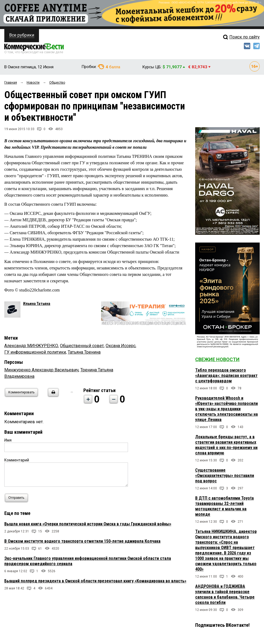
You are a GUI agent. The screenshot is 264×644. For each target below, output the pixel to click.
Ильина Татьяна (37, 304)
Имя (8, 440)
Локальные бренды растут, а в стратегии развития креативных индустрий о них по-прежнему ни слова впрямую (226, 445)
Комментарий (17, 460)
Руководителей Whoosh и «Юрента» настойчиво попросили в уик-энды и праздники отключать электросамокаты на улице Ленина (226, 409)
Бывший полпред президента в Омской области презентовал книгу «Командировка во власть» (95, 581)
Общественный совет (82, 346)
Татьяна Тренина (84, 352)
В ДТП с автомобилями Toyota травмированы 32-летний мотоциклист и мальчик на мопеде (224, 506)
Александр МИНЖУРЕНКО (31, 346)
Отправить (18, 498)
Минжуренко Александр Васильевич (41, 370)
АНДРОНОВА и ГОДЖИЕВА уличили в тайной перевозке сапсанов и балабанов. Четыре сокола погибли (225, 594)
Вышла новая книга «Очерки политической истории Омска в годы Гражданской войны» (88, 524)
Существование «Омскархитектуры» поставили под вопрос (225, 476)
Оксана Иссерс (121, 346)
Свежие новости (217, 359)
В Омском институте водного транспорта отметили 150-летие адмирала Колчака (82, 541)
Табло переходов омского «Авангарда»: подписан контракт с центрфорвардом (226, 376)
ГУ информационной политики (35, 352)
